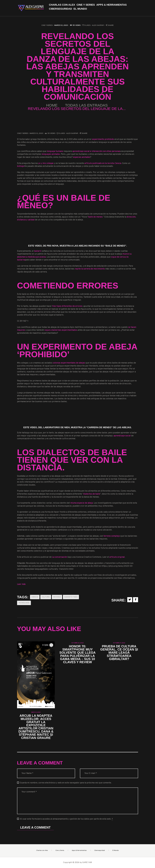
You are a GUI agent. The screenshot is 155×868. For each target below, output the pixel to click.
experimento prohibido (103, 139)
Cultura (46, 597)
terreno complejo (112, 536)
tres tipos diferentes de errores (67, 306)
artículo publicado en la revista (103, 163)
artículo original (117, 557)
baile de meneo (95, 217)
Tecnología (24, 603)
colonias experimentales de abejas (69, 363)
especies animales (82, 157)
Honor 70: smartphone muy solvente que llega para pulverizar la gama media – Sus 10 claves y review (78, 654)
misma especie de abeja (82, 503)
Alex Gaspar (98, 25)
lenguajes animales (51, 154)
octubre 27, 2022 (119, 643)
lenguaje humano (55, 151)
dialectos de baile (92, 494)
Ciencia (35, 597)
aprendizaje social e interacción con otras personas (96, 151)
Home (52, 105)
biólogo (21, 166)
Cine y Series (47, 25)
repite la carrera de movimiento (90, 269)
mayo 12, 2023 (36, 712)
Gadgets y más (71, 597)
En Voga (57, 597)
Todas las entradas (86, 105)
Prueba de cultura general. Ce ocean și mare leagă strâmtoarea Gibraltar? (119, 653)
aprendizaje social (122, 436)
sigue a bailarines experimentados (61, 330)
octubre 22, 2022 (77, 643)
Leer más (21, 584)
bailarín (38, 251)
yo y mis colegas (46, 163)
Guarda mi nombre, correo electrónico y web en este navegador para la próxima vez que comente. (66, 783)
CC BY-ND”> (76, 323)
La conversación (60, 557)
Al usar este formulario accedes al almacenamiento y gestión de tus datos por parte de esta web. (66, 819)
